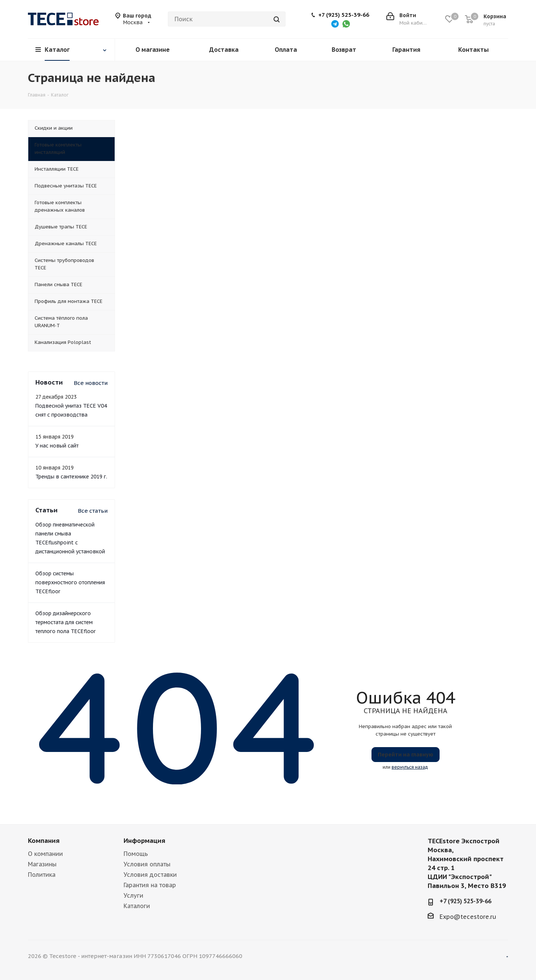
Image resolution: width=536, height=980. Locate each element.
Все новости (91, 383)
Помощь (136, 854)
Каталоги (137, 906)
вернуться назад (410, 767)
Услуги (133, 895)
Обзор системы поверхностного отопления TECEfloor (70, 582)
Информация (144, 841)
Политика (42, 875)
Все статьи (93, 511)
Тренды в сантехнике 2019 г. (71, 477)
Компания (44, 841)
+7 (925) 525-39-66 (344, 15)
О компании (45, 854)
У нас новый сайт (57, 446)
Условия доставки (150, 875)
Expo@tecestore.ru (468, 917)
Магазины (42, 864)
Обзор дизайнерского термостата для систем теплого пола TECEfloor (66, 622)
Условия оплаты (147, 864)
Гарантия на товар (150, 885)
